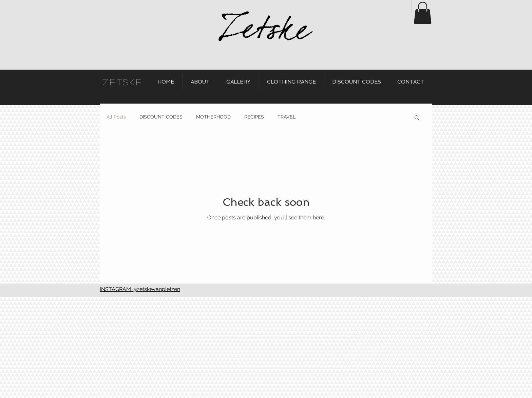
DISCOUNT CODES (161, 117)
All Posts (116, 117)
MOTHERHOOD (213, 117)
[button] (423, 13)
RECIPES (254, 117)
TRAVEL (287, 117)
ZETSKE (123, 82)
